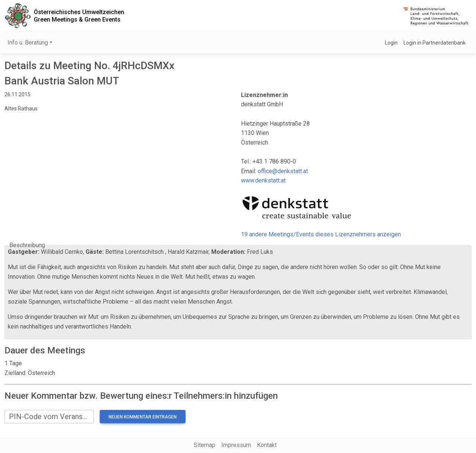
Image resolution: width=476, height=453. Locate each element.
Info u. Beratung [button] (28, 43)
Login (391, 43)
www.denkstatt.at (263, 180)
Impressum (236, 445)
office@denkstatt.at (283, 171)
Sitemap (205, 445)
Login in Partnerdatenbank (435, 43)
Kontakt (267, 445)
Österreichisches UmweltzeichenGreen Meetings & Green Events (79, 16)
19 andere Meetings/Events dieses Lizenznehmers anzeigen (321, 234)
